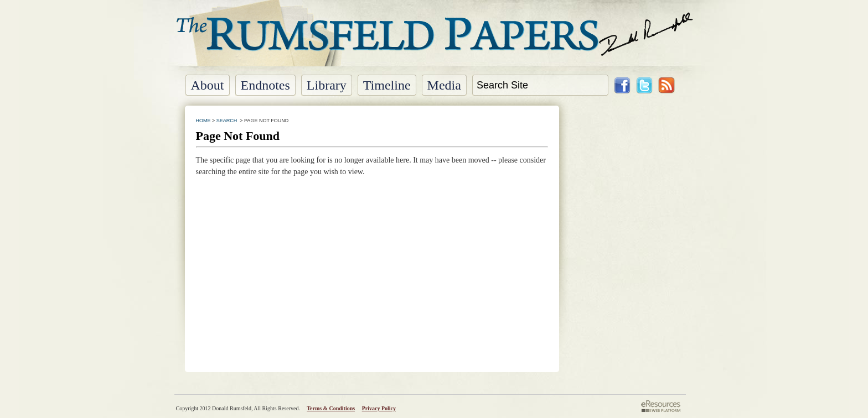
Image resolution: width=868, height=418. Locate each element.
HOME (203, 121)
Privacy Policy (379, 408)
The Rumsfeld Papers (434, 41)
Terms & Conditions (331, 408)
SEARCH (227, 121)
